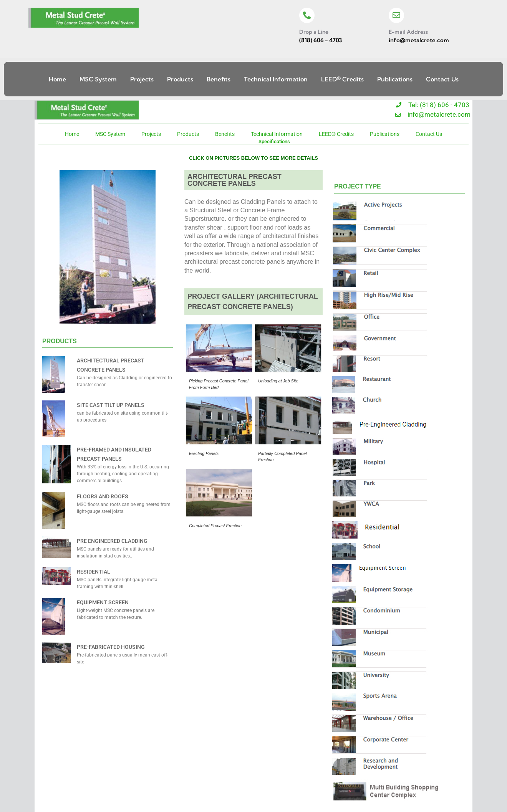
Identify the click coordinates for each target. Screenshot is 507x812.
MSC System (98, 79)
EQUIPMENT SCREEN (103, 602)
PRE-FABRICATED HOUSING (111, 647)
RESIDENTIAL (94, 572)
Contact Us (442, 79)
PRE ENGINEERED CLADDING (112, 541)
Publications (395, 79)
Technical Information (276, 79)
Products (180, 79)
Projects (142, 79)
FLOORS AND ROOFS (103, 496)
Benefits (219, 79)
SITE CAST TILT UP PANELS (111, 405)
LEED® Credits (342, 79)
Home (57, 79)
